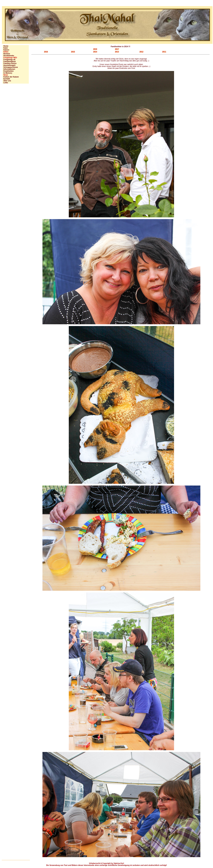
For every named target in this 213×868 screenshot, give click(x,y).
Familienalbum (9, 61)
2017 (117, 49)
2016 (46, 52)
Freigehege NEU (10, 58)
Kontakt (6, 79)
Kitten (5, 52)
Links (5, 83)
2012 (141, 52)
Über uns (7, 81)
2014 (95, 52)
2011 (164, 52)
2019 (95, 49)
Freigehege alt (9, 60)
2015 (73, 52)
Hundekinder (8, 56)
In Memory (7, 73)
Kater (5, 48)
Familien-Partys (9, 63)
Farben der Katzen (11, 77)
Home (5, 46)
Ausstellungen (9, 65)
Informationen (9, 69)
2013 (117, 52)
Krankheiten (8, 71)
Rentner (6, 54)
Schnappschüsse (10, 67)
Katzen (6, 50)
